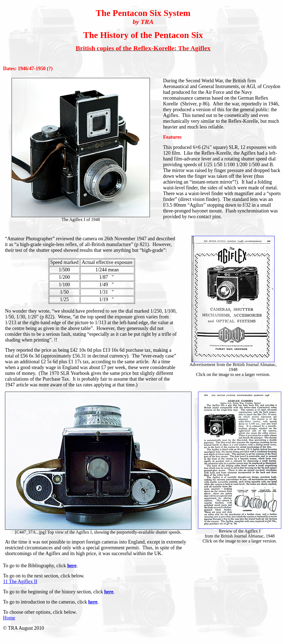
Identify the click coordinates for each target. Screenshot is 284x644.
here (72, 566)
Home (9, 618)
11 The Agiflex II (20, 582)
